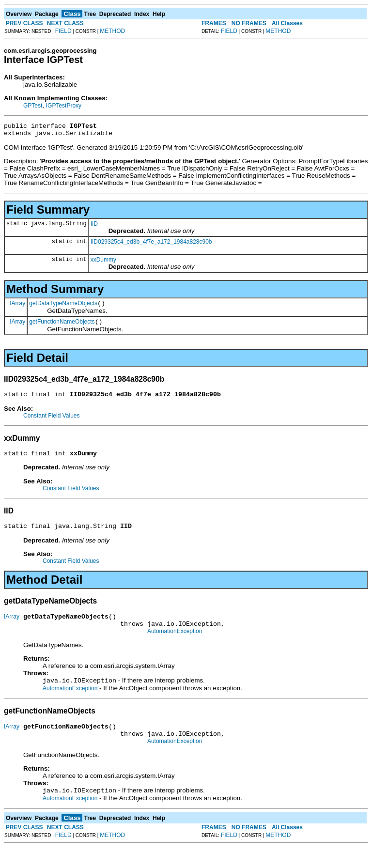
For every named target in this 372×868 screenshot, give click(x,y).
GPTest (33, 106)
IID (94, 227)
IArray (17, 307)
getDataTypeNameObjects (63, 308)
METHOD (112, 31)
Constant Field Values (52, 423)
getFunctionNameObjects (62, 327)
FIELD (63, 31)
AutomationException (175, 646)
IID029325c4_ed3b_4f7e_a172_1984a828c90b (151, 245)
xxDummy (103, 263)
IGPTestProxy (64, 106)
